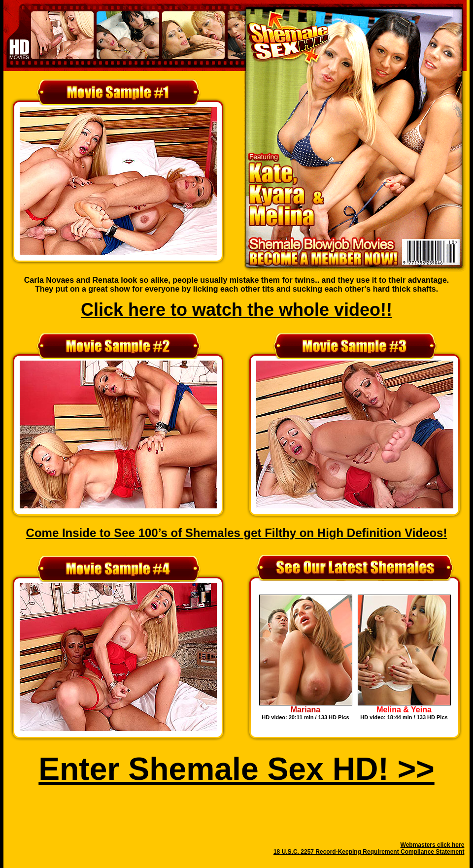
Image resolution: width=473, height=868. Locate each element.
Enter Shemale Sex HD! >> (236, 769)
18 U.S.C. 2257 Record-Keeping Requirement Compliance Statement (369, 852)
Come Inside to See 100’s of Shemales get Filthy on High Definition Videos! (237, 533)
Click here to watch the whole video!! (236, 310)
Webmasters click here (433, 845)
